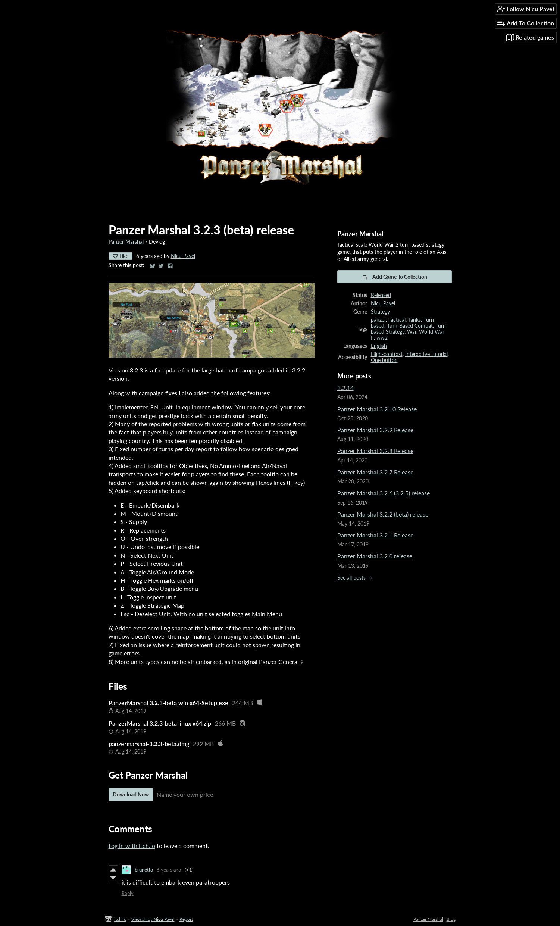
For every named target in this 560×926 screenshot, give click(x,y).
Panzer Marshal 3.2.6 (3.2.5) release (384, 493)
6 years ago (169, 870)
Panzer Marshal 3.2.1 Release (375, 535)
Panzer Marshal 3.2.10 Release (377, 409)
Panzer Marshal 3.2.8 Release (375, 451)
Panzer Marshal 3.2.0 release (375, 556)
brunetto (144, 870)
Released (381, 295)
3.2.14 (345, 388)
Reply (128, 893)
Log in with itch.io (132, 846)
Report (186, 919)
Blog (451, 919)
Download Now (131, 794)
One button (384, 360)
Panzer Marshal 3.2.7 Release (375, 472)
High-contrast (387, 354)
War (412, 332)
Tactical (397, 320)
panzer (378, 320)
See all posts (351, 578)
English (379, 346)
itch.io (120, 919)
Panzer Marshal (126, 242)
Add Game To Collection (395, 277)
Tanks (414, 320)
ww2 (382, 338)
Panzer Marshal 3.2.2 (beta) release (383, 514)
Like (121, 256)
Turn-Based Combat (410, 326)
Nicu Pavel (183, 256)
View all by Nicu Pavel (153, 919)
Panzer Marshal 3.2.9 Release (375, 430)
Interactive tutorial (426, 354)
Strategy (380, 312)
